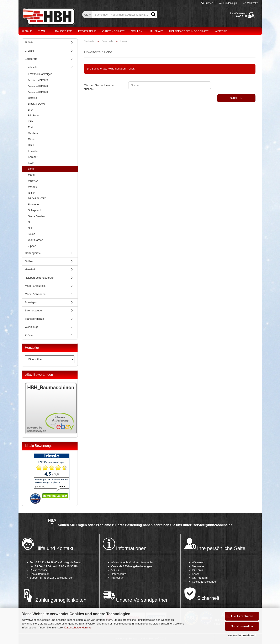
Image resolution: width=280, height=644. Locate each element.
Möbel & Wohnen (35, 294)
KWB (31, 163)
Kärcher (33, 157)
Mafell (32, 175)
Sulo (31, 228)
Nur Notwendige (242, 626)
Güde (31, 139)
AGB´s (115, 570)
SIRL (31, 222)
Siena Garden (36, 216)
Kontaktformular (39, 574)
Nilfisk (32, 193)
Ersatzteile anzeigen (40, 74)
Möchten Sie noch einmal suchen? (99, 87)
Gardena (33, 133)
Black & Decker (37, 104)
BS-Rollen (34, 115)
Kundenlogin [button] (228, 3)
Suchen (236, 98)
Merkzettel (251, 3)
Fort (30, 127)
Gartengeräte (113, 31)
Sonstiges (31, 302)
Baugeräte (63, 31)
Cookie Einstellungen (205, 582)
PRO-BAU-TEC (37, 198)
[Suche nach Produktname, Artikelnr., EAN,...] (87, 15)
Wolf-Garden (36, 240)
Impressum (118, 578)
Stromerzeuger (34, 310)
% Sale (27, 31)
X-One (29, 335)
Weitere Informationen (242, 635)
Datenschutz (118, 574)
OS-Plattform (200, 578)
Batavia (33, 98)
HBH (31, 145)
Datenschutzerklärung (77, 628)
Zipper (32, 246)
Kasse (196, 574)
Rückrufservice (39, 570)
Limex (32, 169)
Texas (32, 234)
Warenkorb (199, 562)
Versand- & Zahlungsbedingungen (131, 566)
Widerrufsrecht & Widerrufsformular (132, 562)
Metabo (33, 187)
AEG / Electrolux (38, 80)
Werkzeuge (32, 327)
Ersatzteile (87, 31)
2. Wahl (44, 31)
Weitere (221, 31)
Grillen (137, 31)
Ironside (33, 151)
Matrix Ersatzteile (35, 286)
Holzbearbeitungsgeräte (189, 31)
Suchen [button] (207, 3)
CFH (31, 121)
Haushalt (156, 31)
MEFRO (33, 181)
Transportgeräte (35, 319)
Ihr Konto (198, 570)
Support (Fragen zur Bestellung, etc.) (52, 578)
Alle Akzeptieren (242, 616)
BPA (31, 110)
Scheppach (35, 210)
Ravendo (33, 204)
